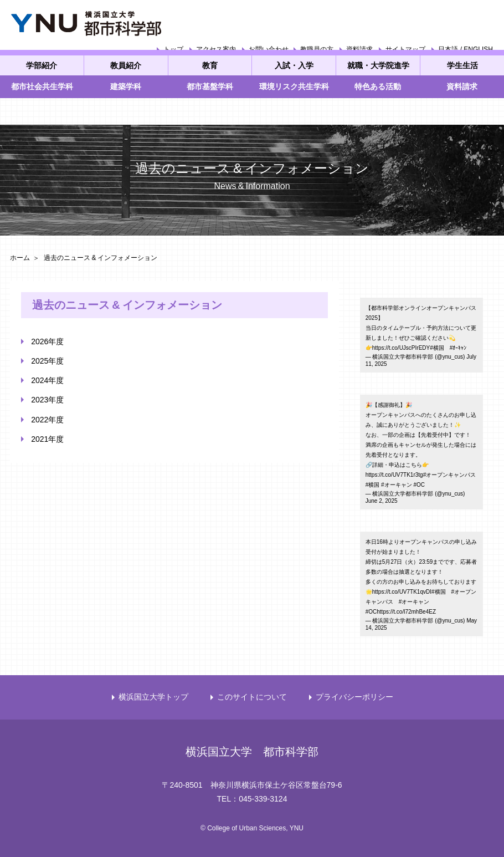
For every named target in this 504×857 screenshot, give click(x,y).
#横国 (437, 348)
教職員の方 (317, 49)
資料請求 (359, 49)
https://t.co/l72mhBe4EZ (406, 612)
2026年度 (47, 341)
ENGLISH (478, 49)
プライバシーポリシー (354, 697)
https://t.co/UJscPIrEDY (401, 348)
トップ (173, 49)
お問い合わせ (269, 49)
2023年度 (47, 400)
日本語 (448, 49)
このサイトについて (252, 697)
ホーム (20, 258)
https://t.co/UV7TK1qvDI (402, 592)
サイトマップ (405, 49)
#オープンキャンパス (450, 475)
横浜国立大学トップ (153, 697)
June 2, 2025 (382, 501)
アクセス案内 (216, 49)
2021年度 (47, 439)
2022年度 (47, 420)
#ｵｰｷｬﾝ (458, 348)
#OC (419, 485)
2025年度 (47, 361)
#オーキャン (397, 485)
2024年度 (47, 380)
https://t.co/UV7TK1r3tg (394, 475)
